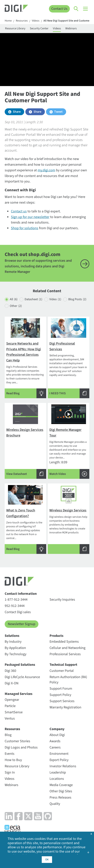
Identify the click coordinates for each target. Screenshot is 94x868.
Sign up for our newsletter (30, 217)
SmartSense (14, 712)
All (14, 299)
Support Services (62, 701)
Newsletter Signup (22, 624)
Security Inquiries (62, 600)
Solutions (12, 636)
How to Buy (13, 760)
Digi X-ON (12, 683)
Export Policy (59, 760)
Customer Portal (62, 671)
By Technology (16, 654)
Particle (10, 706)
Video (55, 299)
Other (16, 306)
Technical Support (63, 665)
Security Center (39, 28)
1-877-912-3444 (16, 600)
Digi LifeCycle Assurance (22, 677)
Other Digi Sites (61, 791)
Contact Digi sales (18, 612)
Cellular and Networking (67, 648)
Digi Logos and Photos (21, 747)
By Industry (13, 642)
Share (17, 112)
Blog (8, 735)
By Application (15, 648)
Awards (55, 741)
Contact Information (21, 594)
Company (57, 729)
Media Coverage (61, 785)
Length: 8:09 (69, 442)
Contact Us (59, 9)
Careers (55, 747)
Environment (59, 754)
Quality (55, 804)
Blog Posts (77, 299)
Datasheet (33, 299)
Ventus (10, 718)
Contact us (19, 211)
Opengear (12, 700)
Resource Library (15, 28)
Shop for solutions (25, 228)
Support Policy (60, 695)
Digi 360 (10, 671)
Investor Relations (63, 766)
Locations (57, 779)
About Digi (57, 735)
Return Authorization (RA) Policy (68, 680)
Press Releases (60, 797)
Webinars (71, 28)
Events (10, 754)
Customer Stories (17, 741)
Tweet (58, 112)
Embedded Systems (64, 642)
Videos (36, 21)
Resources (22, 21)
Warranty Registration (65, 707)
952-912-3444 (15, 606)
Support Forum (61, 689)
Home (8, 21)
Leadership (58, 772)
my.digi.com (46, 170)
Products (56, 636)
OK (47, 860)
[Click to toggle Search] (76, 9)
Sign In (10, 772)
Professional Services (65, 654)
